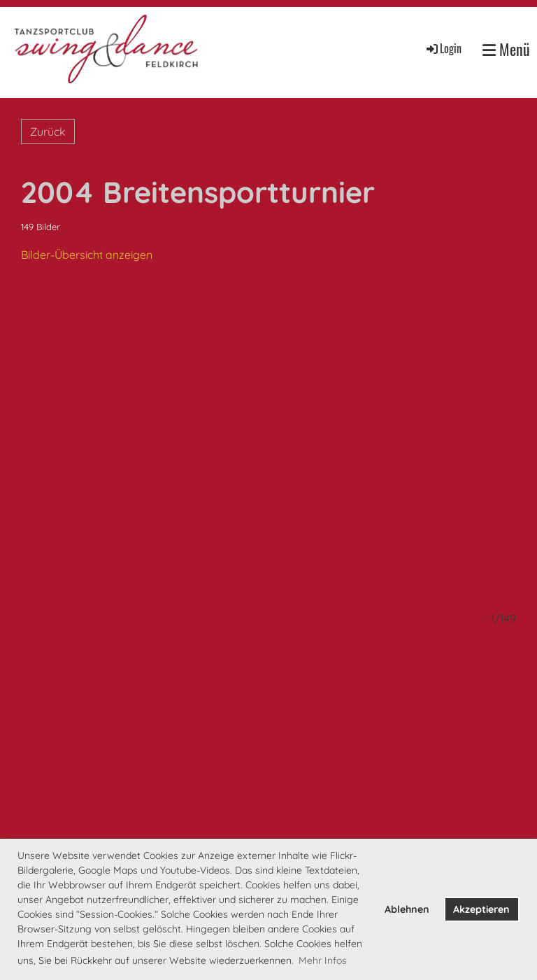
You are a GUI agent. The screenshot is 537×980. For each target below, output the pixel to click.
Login (443, 48)
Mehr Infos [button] (323, 960)
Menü (506, 49)
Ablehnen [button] (407, 909)
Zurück (48, 132)
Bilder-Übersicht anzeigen (87, 255)
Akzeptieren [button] (481, 909)
